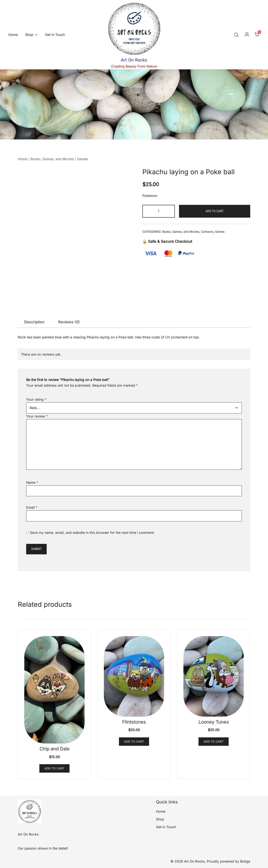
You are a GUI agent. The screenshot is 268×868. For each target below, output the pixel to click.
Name (32, 482)
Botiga (245, 861)
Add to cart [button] (54, 768)
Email (32, 507)
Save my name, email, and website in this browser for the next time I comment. (92, 533)
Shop (29, 35)
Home (13, 35)
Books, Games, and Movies (52, 159)
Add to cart (215, 211)
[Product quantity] (159, 211)
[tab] (34, 322)
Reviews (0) (69, 322)
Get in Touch (55, 35)
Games (82, 159)
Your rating (36, 399)
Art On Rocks (134, 60)
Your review (37, 416)
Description (34, 322)
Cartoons (207, 232)
